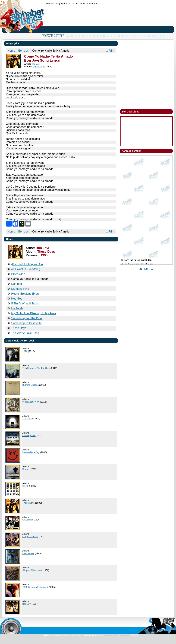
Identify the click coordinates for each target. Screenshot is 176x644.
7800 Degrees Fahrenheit (35, 587)
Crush (25, 486)
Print (111, 51)
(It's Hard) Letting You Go (27, 264)
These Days (28, 503)
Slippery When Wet (32, 570)
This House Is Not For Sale (36, 368)
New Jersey (28, 553)
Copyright (125, 635)
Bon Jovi (24, 232)
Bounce (26, 469)
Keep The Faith (30, 537)
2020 (25, 351)
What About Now (31, 402)
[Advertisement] (57, 19)
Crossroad (28, 520)
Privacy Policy (112, 635)
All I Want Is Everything (26, 269)
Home (11, 232)
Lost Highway (29, 435)
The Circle (28, 419)
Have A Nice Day (31, 452)
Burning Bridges (31, 385)
